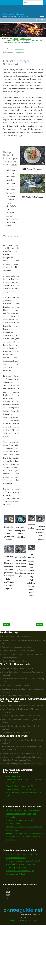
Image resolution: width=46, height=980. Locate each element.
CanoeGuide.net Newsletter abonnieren (21, 864)
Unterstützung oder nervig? (16, 858)
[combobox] (33, 3)
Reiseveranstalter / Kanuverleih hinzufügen (22, 854)
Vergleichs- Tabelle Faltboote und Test (20, 786)
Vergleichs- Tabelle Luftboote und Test (21, 789)
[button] (42, 15)
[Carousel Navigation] (23, 35)
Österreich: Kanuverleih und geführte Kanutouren (25, 833)
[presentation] (2, 34)
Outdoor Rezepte (19, 49)
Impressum (14, 921)
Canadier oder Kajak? (14, 776)
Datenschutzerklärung (28, 921)
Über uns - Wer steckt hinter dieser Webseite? (23, 861)
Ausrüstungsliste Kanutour (16, 868)
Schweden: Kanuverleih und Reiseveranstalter (23, 810)
